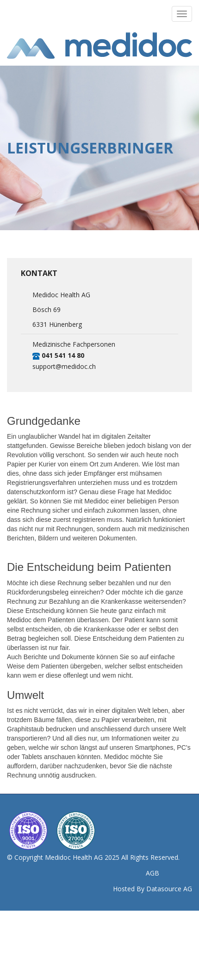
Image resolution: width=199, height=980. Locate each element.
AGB (152, 873)
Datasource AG (169, 889)
